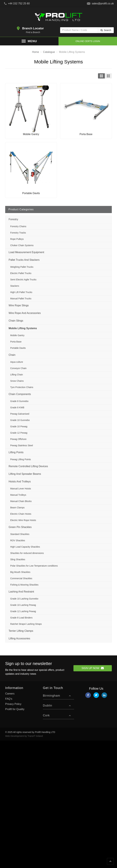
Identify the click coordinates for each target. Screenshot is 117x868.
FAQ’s (9, 699)
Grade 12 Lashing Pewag (23, 611)
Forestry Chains (18, 226)
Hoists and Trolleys (20, 482)
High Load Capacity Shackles (25, 547)
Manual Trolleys (18, 495)
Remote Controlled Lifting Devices (28, 466)
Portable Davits (18, 348)
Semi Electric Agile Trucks (23, 280)
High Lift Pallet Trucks (21, 292)
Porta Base (16, 342)
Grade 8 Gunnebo (19, 401)
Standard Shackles (20, 534)
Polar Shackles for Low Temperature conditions (34, 566)
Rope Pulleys (17, 239)
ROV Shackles (18, 540)
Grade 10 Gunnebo (20, 420)
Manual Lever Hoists (21, 489)
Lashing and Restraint (21, 592)
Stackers (15, 286)
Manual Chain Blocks (21, 501)
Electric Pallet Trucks (21, 273)
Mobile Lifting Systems (23, 328)
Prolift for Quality (15, 709)
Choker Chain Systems (22, 245)
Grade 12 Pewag (19, 433)
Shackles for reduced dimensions (27, 553)
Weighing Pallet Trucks (22, 267)
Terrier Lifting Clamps (21, 631)
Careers (10, 694)
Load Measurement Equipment (26, 252)
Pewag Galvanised (20, 414)
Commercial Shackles (21, 578)
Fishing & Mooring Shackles (24, 585)
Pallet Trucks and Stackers (24, 260)
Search (107, 30)
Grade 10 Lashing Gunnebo (24, 599)
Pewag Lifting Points (21, 459)
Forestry (13, 219)
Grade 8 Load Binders (21, 618)
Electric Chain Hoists (21, 514)
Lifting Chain (17, 375)
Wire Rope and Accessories (25, 313)
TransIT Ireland (35, 736)
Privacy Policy (13, 704)
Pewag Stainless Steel (22, 445)
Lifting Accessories (19, 638)
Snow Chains (17, 381)
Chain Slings (16, 321)
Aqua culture (17, 362)
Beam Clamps (17, 508)
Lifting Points (16, 452)
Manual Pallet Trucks (21, 299)
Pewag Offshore (18, 439)
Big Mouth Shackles (20, 572)
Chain (12, 355)
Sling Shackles (18, 559)
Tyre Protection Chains (22, 387)
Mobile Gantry (17, 335)
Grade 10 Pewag (19, 426)
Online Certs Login (88, 41)
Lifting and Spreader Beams (25, 474)
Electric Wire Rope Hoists (23, 520)
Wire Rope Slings (19, 305)
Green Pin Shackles (20, 527)
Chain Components (20, 394)
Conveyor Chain (18, 368)
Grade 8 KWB (17, 407)
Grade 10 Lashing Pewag (23, 605)
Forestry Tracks (18, 233)
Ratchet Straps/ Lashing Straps (26, 624)
